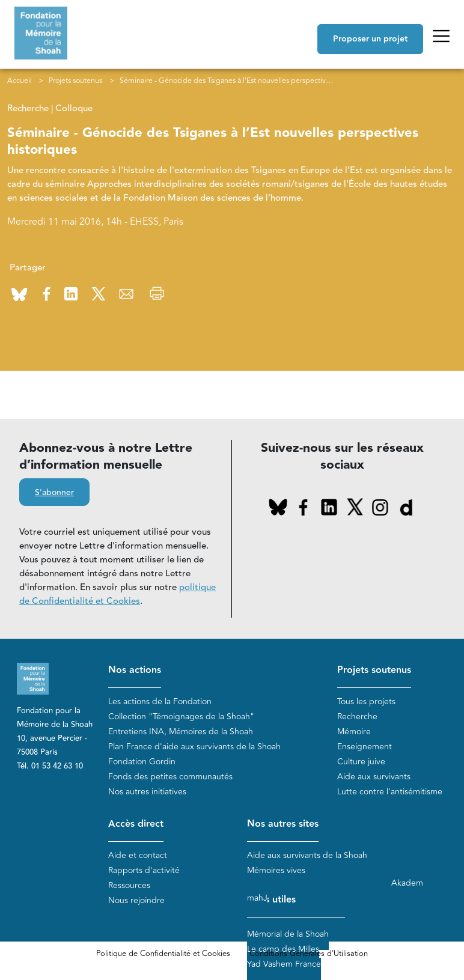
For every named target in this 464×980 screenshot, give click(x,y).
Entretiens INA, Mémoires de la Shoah (181, 732)
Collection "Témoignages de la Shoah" (181, 717)
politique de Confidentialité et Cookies (118, 594)
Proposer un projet (370, 39)
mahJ (257, 898)
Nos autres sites (283, 824)
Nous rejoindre (136, 900)
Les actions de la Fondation (160, 702)
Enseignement (365, 747)
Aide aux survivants (374, 777)
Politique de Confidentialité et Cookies (163, 954)
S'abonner (54, 493)
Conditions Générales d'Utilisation (309, 954)
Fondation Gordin (142, 762)
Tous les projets (366, 702)
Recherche (357, 717)
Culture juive (361, 762)
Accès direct (136, 824)
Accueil (20, 81)
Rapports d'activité (144, 870)
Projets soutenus (75, 81)
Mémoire (354, 732)
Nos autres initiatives (147, 792)
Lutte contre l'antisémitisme (390, 792)
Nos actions (135, 670)
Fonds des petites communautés (170, 777)
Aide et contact (138, 855)
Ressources (129, 885)
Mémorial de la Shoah (288, 934)
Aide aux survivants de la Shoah (307, 855)
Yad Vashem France (284, 964)
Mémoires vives (276, 870)
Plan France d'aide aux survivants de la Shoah (194, 747)
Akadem (407, 883)
